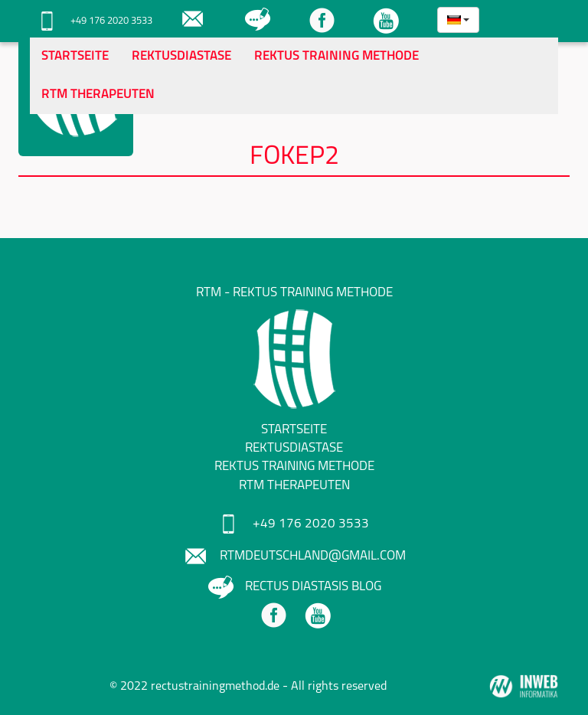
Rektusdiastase (181, 56)
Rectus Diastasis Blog (294, 587)
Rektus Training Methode (336, 56)
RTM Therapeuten (98, 95)
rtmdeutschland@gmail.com (294, 556)
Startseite (75, 56)
